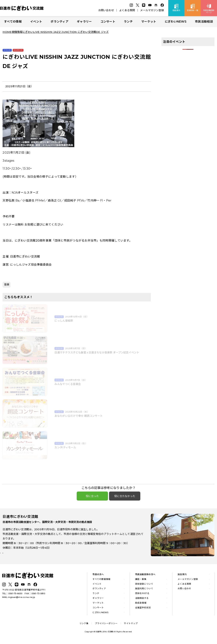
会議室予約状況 (143, 610)
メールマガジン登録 (152, 10)
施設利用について (144, 591)
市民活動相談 (204, 22)
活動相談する (142, 600)
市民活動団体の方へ (145, 577)
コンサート (108, 22)
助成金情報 (141, 605)
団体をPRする (142, 596)
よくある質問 (127, 10)
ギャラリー (84, 22)
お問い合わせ (106, 10)
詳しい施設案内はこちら (20, 557)
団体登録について (144, 586)
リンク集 (84, 626)
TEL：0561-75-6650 (12, 596)
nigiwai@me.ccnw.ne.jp (21, 599)
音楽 (7, 285)
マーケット (149, 22)
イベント (36, 22)
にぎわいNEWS (176, 22)
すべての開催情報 (101, 581)
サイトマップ (131, 626)
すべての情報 (13, 22)
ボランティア (59, 22)
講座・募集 (141, 581)
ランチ (128, 22)
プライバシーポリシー (106, 626)
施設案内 (182, 577)
